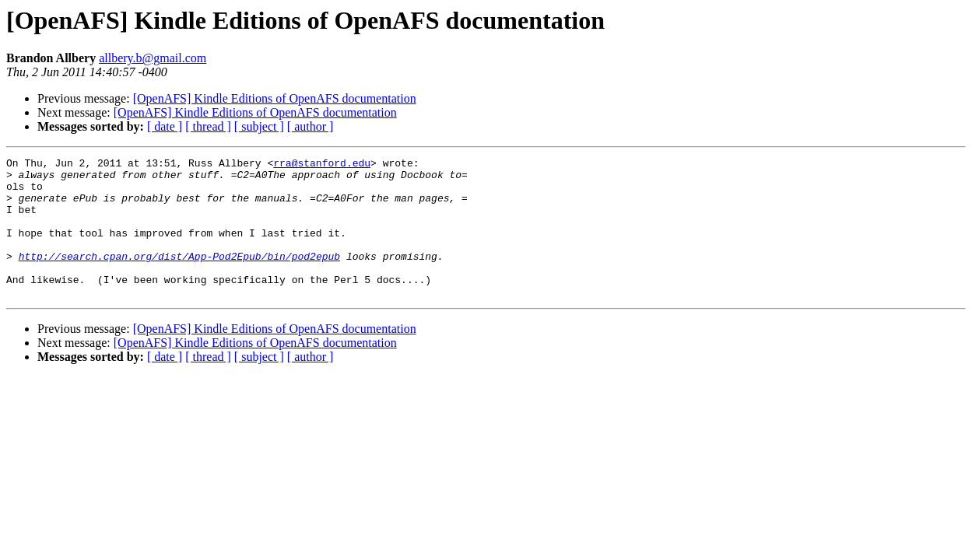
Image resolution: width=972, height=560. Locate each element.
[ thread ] (208, 126)
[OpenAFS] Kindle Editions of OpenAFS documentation (275, 98)
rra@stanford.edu (322, 165)
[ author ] (311, 126)
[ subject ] (259, 126)
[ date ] (165, 126)
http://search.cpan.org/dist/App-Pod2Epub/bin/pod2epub (179, 277)
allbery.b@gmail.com (153, 58)
